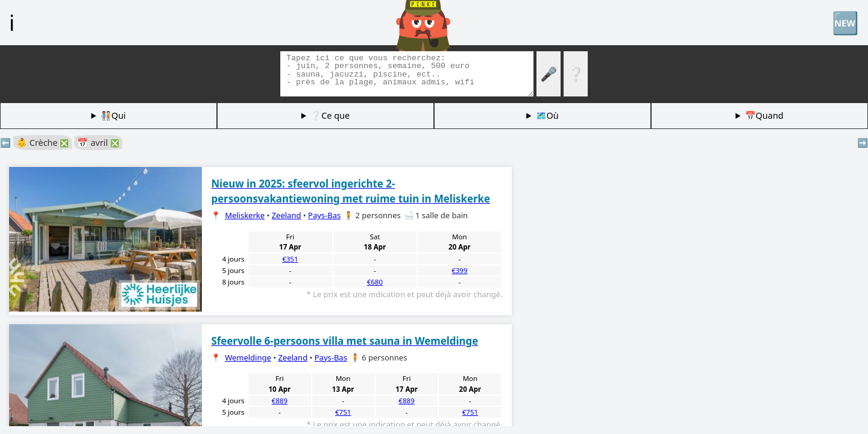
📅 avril (98, 143)
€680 (375, 282)
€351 (290, 259)
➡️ (863, 143)
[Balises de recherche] (407, 74)
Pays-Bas (324, 215)
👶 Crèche (42, 143)
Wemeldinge (248, 357)
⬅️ (5, 143)
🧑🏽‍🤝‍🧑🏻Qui (113, 115)
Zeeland (287, 215)
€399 (459, 270)
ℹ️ (12, 22)
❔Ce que (330, 115)
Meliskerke (245, 215)
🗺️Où (547, 115)
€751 (343, 412)
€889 (280, 401)
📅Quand (764, 115)
